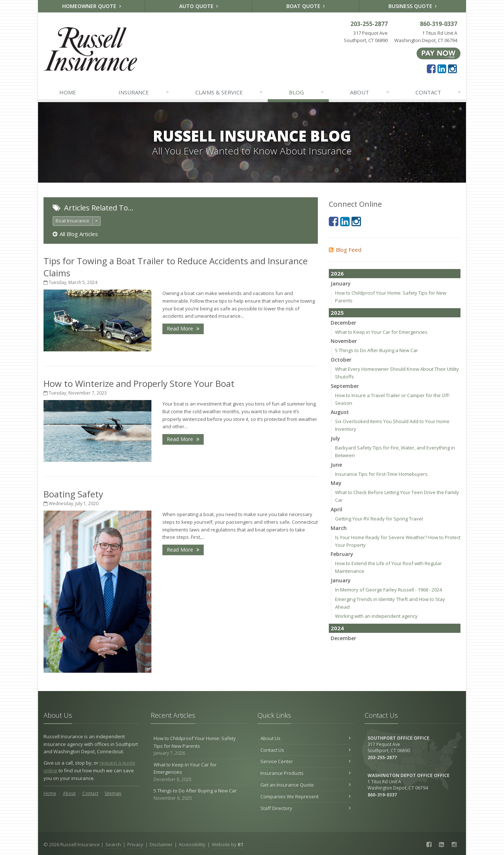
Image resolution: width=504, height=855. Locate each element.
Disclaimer (161, 844)
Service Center (306, 761)
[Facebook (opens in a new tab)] (431, 68)
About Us (306, 738)
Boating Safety (73, 494)
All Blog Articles (75, 234)
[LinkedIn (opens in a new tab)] (442, 68)
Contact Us (306, 750)
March (339, 528)
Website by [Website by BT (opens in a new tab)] (228, 844)
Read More (183, 328)
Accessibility (192, 844)
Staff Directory (306, 808)
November (344, 341)
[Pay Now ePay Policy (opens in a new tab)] (439, 53)
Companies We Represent (306, 796)
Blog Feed (345, 250)
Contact (439, 92)
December (343, 323)
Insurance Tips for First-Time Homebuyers (381, 474)
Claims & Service (229, 92)
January (341, 283)
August (340, 412)
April (336, 509)
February (342, 554)
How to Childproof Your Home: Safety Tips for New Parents (199, 746)
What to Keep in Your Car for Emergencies (381, 332)
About (370, 92)
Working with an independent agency (376, 616)
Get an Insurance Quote (306, 785)
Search (113, 844)
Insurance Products (306, 773)
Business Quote (413, 6)
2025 (337, 313)
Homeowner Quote (92, 6)
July (335, 438)
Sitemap (113, 793)
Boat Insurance (72, 221)
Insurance (144, 92)
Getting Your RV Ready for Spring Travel (379, 519)
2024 (337, 628)
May (336, 483)
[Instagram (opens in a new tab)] (452, 68)
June (336, 465)
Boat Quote (306, 6)
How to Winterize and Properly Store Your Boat (139, 383)
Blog (307, 92)
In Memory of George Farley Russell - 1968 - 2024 (388, 590)
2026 (337, 273)
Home (68, 92)
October (341, 360)
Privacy (135, 844)
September (345, 386)
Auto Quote (199, 6)
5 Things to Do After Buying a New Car (377, 350)
